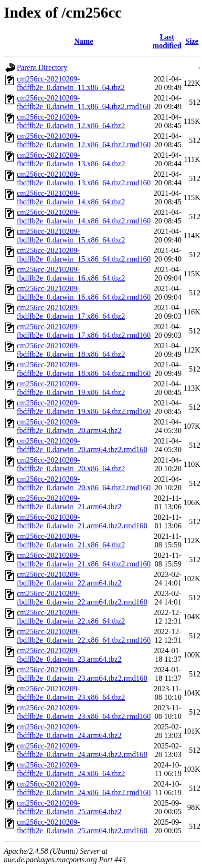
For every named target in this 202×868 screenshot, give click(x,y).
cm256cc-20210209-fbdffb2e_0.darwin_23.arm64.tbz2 (69, 655)
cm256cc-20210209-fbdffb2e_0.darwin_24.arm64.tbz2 (69, 731)
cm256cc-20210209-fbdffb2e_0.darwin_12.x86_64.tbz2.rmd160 (84, 140)
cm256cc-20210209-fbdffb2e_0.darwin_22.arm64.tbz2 (69, 579)
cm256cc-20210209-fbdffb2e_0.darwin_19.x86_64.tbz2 (71, 388)
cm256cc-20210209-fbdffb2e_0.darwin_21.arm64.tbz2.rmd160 (82, 521)
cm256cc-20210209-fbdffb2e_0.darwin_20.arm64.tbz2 (69, 426)
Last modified (167, 41)
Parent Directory (42, 67)
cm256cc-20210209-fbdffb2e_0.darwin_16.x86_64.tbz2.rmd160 (84, 293)
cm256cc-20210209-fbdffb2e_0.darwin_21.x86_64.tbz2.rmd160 (84, 560)
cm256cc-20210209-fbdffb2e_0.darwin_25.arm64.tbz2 (69, 807)
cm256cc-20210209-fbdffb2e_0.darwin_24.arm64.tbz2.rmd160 (82, 750)
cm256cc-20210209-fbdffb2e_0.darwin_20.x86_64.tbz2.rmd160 (84, 483)
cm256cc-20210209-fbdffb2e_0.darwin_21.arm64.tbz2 (69, 502)
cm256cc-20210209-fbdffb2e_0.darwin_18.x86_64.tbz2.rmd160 (84, 369)
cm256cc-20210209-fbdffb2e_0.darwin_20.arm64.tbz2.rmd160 (82, 445)
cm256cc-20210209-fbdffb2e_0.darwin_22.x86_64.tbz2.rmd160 (84, 636)
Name (84, 41)
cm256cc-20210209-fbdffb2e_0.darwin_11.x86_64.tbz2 (71, 83)
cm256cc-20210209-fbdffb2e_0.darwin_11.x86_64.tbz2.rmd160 (84, 102)
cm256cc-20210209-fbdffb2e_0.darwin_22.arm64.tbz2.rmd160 (82, 598)
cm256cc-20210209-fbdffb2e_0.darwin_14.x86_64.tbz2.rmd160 (84, 217)
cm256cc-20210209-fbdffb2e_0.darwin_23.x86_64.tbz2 (71, 693)
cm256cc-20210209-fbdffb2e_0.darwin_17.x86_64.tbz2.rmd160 (84, 331)
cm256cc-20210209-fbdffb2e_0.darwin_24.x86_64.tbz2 (71, 769)
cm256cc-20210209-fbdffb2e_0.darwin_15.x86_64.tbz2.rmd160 (84, 255)
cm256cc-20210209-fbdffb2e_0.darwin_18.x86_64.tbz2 (71, 350)
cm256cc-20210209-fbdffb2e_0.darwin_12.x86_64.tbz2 (71, 121)
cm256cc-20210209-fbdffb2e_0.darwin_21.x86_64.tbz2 (71, 540)
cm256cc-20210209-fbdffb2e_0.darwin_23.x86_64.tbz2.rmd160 (84, 712)
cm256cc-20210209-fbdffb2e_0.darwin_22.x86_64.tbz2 (71, 617)
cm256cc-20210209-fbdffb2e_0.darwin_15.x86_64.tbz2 (71, 236)
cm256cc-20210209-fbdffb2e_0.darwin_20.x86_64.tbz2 (71, 464)
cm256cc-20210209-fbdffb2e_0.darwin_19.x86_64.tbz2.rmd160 (84, 407)
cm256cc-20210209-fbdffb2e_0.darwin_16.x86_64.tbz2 (71, 274)
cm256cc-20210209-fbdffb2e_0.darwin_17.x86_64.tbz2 (71, 312)
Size (192, 41)
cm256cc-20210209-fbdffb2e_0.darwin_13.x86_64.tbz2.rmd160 (84, 178)
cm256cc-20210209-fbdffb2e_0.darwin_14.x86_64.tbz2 (71, 197)
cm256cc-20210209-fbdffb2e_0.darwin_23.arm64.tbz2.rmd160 (82, 674)
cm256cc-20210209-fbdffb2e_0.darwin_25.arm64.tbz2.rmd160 (82, 826)
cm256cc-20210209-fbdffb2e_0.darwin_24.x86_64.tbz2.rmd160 (84, 788)
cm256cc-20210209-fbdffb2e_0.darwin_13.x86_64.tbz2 (71, 159)
